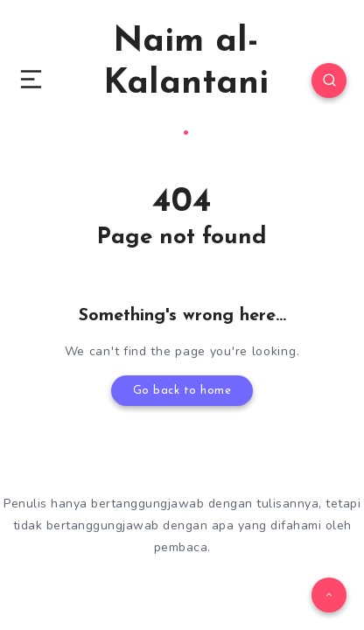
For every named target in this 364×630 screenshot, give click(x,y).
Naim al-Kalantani (186, 80)
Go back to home (182, 391)
